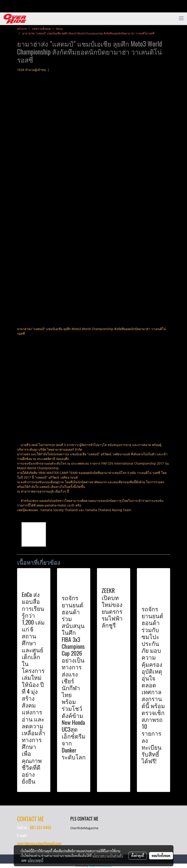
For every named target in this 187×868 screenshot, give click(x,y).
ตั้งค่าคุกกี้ (138, 856)
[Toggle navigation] (181, 19)
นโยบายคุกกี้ (35, 860)
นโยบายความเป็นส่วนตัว (108, 856)
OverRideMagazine (84, 828)
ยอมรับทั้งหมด (161, 856)
